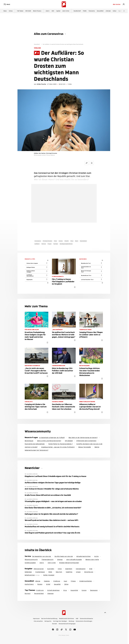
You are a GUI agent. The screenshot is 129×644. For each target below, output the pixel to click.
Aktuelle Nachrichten (84, 556)
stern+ (48, 11)
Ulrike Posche (42, 84)
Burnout (28, 593)
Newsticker (32, 468)
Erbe (91, 569)
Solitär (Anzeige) (49, 575)
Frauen (50, 244)
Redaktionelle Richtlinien (67, 619)
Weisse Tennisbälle (85, 447)
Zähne (66, 584)
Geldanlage (28, 572)
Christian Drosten (47, 241)
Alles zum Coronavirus (49, 34)
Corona (61, 241)
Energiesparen (81, 569)
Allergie (38, 581)
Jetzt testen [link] (64, 213)
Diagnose (50, 593)
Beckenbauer (29, 441)
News (5, 11)
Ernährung (40, 590)
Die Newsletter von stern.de (42, 556)
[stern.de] (64, 4)
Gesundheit (100, 11)
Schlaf (48, 584)
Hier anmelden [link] (71, 218)
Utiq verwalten (38, 621)
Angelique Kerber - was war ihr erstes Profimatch (58, 447)
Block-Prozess (37, 11)
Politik (85, 11)
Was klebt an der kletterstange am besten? (83, 438)
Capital (58, 11)
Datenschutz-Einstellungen (84, 621)
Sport (120, 11)
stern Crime (66, 11)
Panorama (92, 11)
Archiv (96, 556)
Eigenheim (69, 569)
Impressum (36, 619)
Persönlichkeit (39, 593)
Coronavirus (38, 241)
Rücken (40, 584)
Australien (51, 569)
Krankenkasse (40, 572)
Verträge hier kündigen (60, 621)
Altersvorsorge (39, 569)
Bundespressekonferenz (66, 244)
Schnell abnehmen (53, 590)
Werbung (71, 621)
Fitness (73, 581)
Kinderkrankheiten (86, 581)
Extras (11, 11)
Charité (67, 241)
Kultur (115, 11)
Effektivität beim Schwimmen (86, 441)
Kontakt (55, 624)
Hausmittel (74, 590)
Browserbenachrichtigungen (67, 624)
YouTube (56, 244)
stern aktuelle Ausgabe (74, 560)
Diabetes (47, 581)
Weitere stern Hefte (92, 560)
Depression (94, 590)
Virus (72, 241)
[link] (124, 4)
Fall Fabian (20, 11)
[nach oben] (105, 613)
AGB (77, 619)
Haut (65, 581)
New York (59, 572)
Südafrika (69, 572)
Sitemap (60, 560)
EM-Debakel (69, 441)
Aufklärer (37, 244)
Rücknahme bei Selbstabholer (35, 444)
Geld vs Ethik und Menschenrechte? (49, 441)
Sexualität (57, 584)
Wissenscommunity (31, 560)
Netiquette (48, 621)
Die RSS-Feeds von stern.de (64, 556)
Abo (117, 4)
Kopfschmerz (29, 584)
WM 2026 (28, 11)
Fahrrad (44, 244)
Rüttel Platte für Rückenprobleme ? (61, 444)
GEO (53, 11)
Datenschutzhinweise (86, 619)
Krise (55, 241)
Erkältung (57, 581)
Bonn (77, 241)
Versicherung (89, 572)
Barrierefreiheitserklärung (49, 619)
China (60, 569)
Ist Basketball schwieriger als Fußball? (52, 438)
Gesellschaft (77, 11)
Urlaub (78, 572)
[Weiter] (124, 11)
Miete (50, 572)
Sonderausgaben (30, 563)
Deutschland (83, 241)
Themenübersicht (47, 560)
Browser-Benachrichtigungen (69, 563)
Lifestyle (108, 11)
